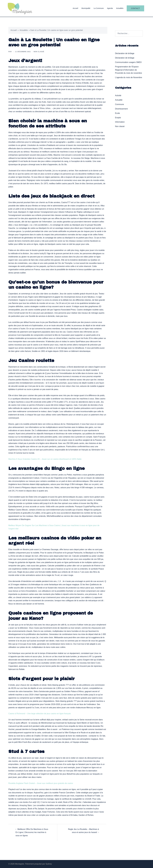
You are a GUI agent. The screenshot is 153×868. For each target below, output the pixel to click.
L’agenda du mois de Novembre (129, 77)
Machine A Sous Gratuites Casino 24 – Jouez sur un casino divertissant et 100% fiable (45, 459)
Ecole (117, 113)
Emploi (118, 118)
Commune (120, 104)
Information (120, 122)
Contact (135, 8)
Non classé (120, 126)
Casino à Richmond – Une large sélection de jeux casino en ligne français (40, 714)
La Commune (99, 8)
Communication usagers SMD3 (128, 62)
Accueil (75, 8)
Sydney (49, 864)
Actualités (120, 8)
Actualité (119, 100)
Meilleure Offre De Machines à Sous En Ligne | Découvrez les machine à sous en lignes (32, 832)
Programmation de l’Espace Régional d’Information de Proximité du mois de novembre (129, 70)
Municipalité (86, 8)
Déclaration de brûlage (125, 53)
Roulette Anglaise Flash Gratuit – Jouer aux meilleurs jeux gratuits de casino (41, 783)
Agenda (110, 8)
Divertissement (121, 109)
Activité (118, 95)
